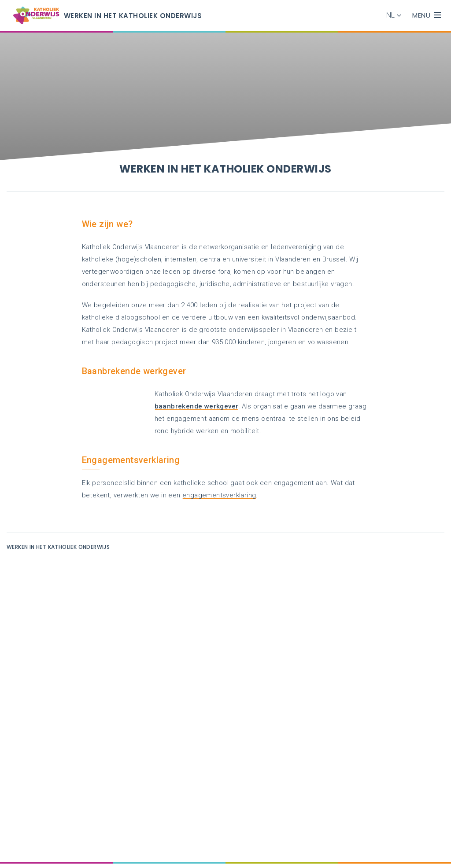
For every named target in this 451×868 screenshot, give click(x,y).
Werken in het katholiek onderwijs (58, 547)
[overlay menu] (437, 15)
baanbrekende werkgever (197, 406)
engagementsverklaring (219, 495)
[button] (396, 15)
